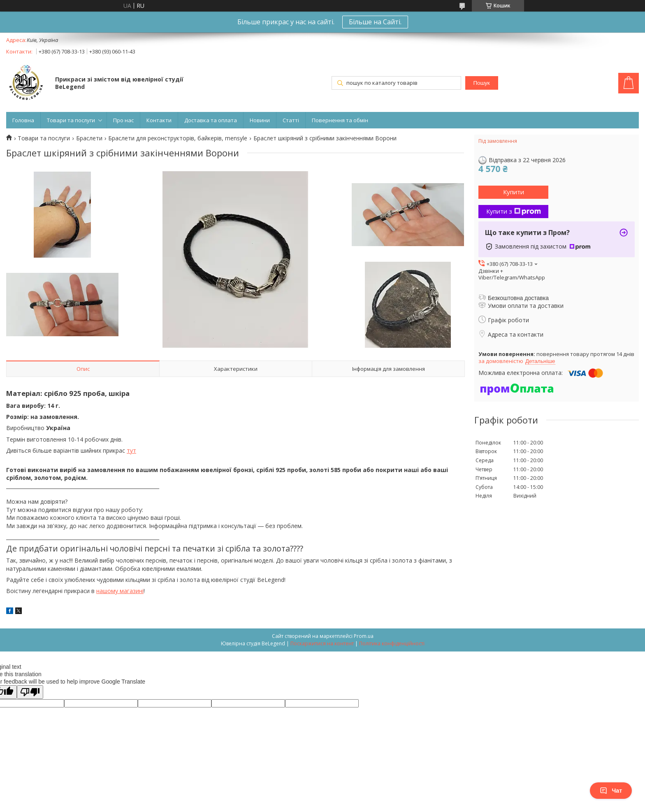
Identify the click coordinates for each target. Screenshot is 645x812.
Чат (611, 791)
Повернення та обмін (340, 120)
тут (131, 450)
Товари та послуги (71, 120)
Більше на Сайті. (375, 22)
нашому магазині (120, 591)
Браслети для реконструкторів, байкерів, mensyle (178, 138)
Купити (514, 192)
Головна (23, 120)
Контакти (159, 120)
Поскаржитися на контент (322, 643)
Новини (260, 120)
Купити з (514, 211)
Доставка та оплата (211, 120)
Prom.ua (364, 636)
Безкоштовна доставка (518, 298)
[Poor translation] (30, 692)
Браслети (89, 138)
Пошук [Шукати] (481, 83)
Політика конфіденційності (392, 643)
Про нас (123, 120)
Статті (291, 120)
